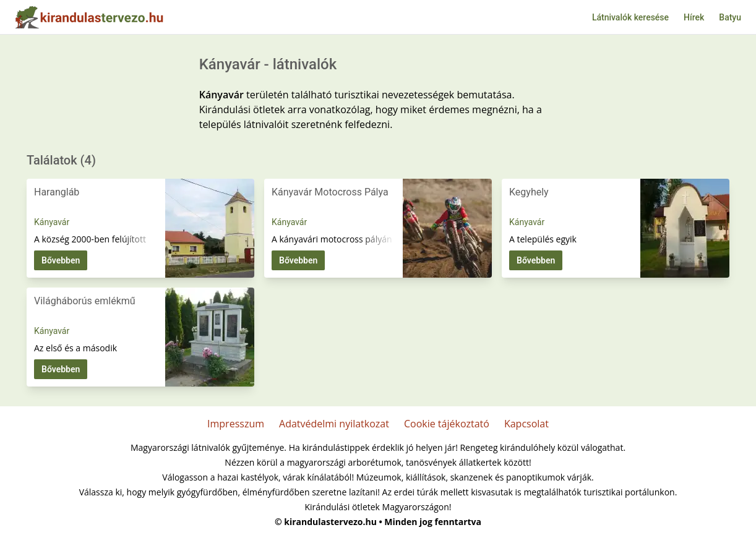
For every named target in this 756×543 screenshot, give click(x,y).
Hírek (694, 17)
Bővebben (61, 260)
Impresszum (236, 424)
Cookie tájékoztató (447, 424)
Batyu (730, 17)
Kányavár (52, 222)
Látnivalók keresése (630, 17)
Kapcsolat (526, 424)
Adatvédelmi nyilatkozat (334, 424)
